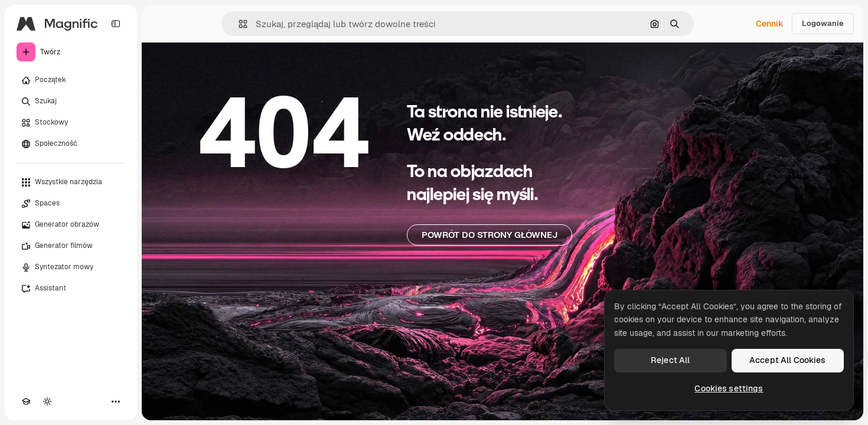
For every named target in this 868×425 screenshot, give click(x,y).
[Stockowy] (71, 123)
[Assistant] (71, 289)
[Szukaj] (71, 102)
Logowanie (823, 23)
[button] (238, 24)
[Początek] (71, 80)
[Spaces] (71, 204)
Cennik (770, 24)
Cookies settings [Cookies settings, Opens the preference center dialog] (729, 388)
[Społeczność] (71, 144)
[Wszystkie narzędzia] (71, 182)
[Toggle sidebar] (116, 24)
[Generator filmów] (71, 246)
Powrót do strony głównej (490, 235)
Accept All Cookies (788, 360)
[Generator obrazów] (71, 225)
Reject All (670, 360)
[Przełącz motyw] (47, 401)
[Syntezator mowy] (71, 267)
